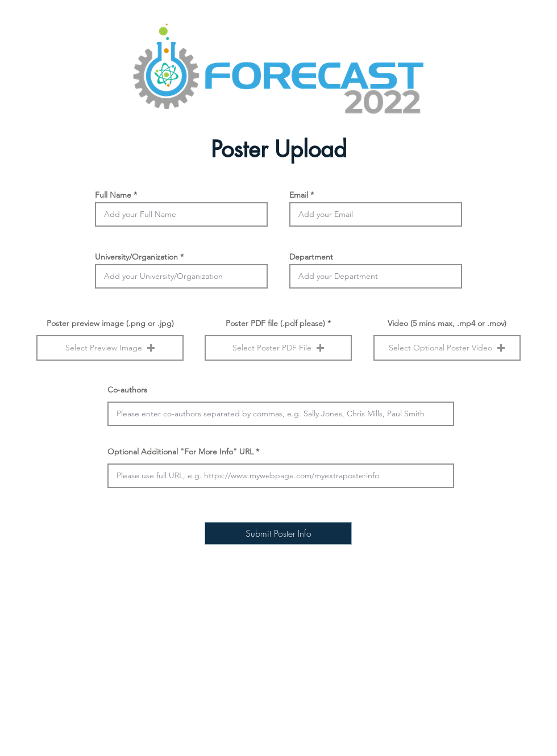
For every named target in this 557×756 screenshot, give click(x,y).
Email (299, 195)
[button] (110, 348)
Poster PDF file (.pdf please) (275, 323)
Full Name (113, 195)
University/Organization (136, 257)
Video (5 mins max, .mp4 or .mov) (447, 323)
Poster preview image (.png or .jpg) (110, 323)
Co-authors (127, 390)
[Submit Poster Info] (278, 533)
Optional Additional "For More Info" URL (182, 452)
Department (311, 257)
